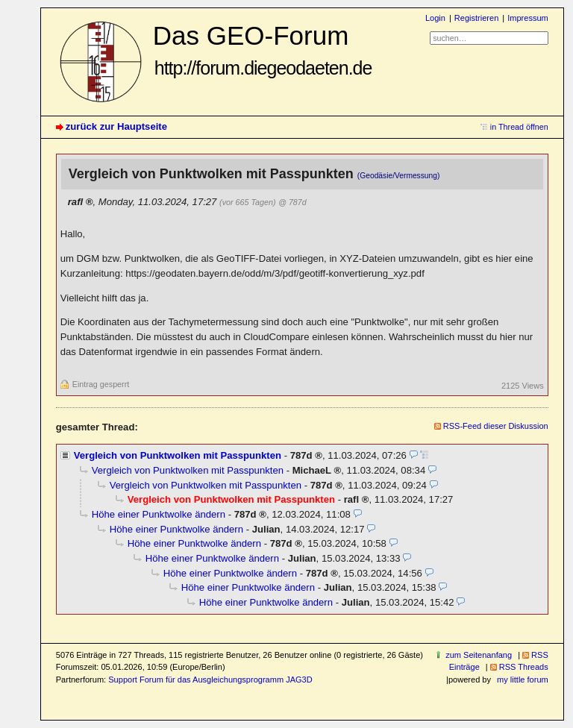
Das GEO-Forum (263, 50)
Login (435, 18)
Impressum (528, 18)
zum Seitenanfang (479, 655)
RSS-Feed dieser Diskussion (496, 426)
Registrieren (476, 18)
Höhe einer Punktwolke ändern (159, 514)
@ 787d (292, 202)
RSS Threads (524, 667)
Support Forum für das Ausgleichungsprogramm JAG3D (210, 680)
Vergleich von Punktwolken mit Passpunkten (178, 455)
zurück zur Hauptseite (116, 126)
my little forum (523, 680)
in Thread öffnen (519, 127)
